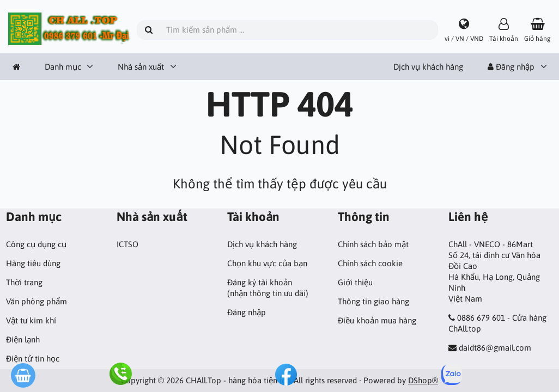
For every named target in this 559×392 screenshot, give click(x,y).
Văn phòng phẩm (37, 301)
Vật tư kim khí (31, 320)
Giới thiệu (355, 282)
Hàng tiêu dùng (33, 263)
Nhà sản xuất (141, 67)
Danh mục (63, 67)
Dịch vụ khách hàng (428, 67)
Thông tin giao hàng (373, 301)
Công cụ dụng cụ (36, 244)
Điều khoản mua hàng (377, 320)
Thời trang (24, 282)
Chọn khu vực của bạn (267, 263)
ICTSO (127, 244)
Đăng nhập (511, 67)
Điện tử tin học (33, 359)
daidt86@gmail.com (495, 348)
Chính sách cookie (370, 263)
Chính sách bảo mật (373, 244)
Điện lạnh (23, 339)
